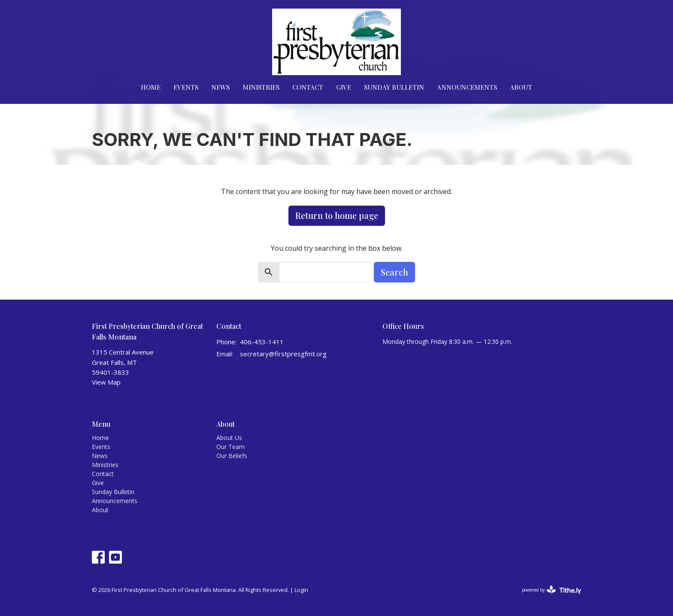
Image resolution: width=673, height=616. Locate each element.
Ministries (261, 87)
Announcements (467, 87)
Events (186, 87)
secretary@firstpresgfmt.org (283, 354)
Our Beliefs (232, 456)
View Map (106, 382)
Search (394, 272)
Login (301, 590)
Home (151, 87)
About (521, 87)
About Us (229, 438)
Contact (308, 87)
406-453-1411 (262, 342)
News (220, 87)
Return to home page (337, 215)
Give (344, 87)
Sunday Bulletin (394, 87)
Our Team (230, 447)
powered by (552, 590)
